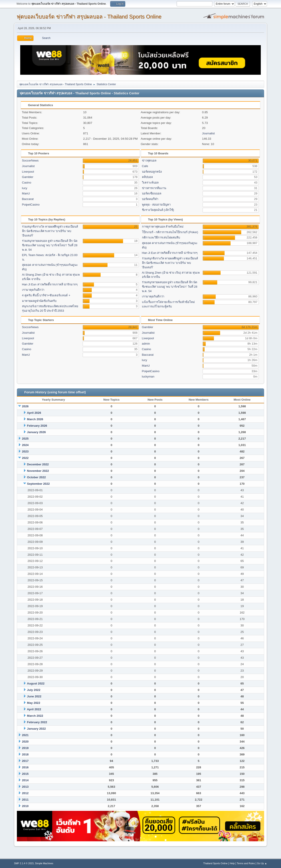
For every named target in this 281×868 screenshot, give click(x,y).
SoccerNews (30, 160)
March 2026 (35, 419)
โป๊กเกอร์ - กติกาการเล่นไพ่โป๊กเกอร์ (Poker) (170, 232)
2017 (25, 761)
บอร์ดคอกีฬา (150, 199)
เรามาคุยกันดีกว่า (33, 290)
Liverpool (28, 172)
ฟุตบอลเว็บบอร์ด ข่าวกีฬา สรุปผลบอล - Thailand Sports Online (89, 17)
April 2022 (34, 709)
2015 (25, 774)
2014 (25, 780)
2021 (25, 735)
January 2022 (36, 729)
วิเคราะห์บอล (150, 183)
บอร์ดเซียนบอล (152, 193)
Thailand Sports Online (215, 863)
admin (146, 344)
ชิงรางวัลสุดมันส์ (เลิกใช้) (158, 210)
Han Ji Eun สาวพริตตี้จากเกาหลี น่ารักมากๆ (50, 284)
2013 (25, 787)
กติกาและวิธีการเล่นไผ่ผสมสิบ (161, 237)
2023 (25, 451)
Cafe (145, 166)
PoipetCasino (31, 205)
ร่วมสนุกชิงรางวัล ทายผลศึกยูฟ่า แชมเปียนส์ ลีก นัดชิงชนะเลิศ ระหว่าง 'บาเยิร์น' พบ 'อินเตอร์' (50, 231)
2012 (25, 793)
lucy (25, 188)
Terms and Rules (246, 863)
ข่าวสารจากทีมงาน (154, 188)
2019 (25, 748)
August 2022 (36, 683)
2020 (25, 742)
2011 (25, 800)
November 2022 (38, 471)
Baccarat (28, 199)
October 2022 (36, 477)
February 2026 (37, 426)
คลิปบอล (147, 177)
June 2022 (34, 696)
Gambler (28, 177)
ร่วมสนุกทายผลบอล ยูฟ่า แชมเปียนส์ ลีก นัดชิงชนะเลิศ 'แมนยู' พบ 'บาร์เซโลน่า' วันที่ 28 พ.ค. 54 (50, 245)
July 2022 (34, 690)
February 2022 (37, 722)
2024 (25, 445)
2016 (25, 767)
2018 (25, 754)
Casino (27, 183)
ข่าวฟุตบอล (149, 160)
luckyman (148, 376)
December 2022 (38, 464)
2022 (25, 458)
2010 (25, 806)
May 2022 (34, 703)
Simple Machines (44, 863)
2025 (25, 439)
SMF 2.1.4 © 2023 (24, 863)
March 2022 (35, 716)
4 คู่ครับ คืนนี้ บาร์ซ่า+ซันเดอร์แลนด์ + (46, 295)
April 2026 (34, 413)
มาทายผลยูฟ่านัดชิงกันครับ (39, 301)
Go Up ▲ (262, 863)
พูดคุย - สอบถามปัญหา (156, 205)
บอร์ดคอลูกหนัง (152, 172)
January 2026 (36, 432)
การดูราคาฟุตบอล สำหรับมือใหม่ (163, 227)
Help (232, 863)
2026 (25, 406)
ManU (26, 193)
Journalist (208, 133)
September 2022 (38, 484)
